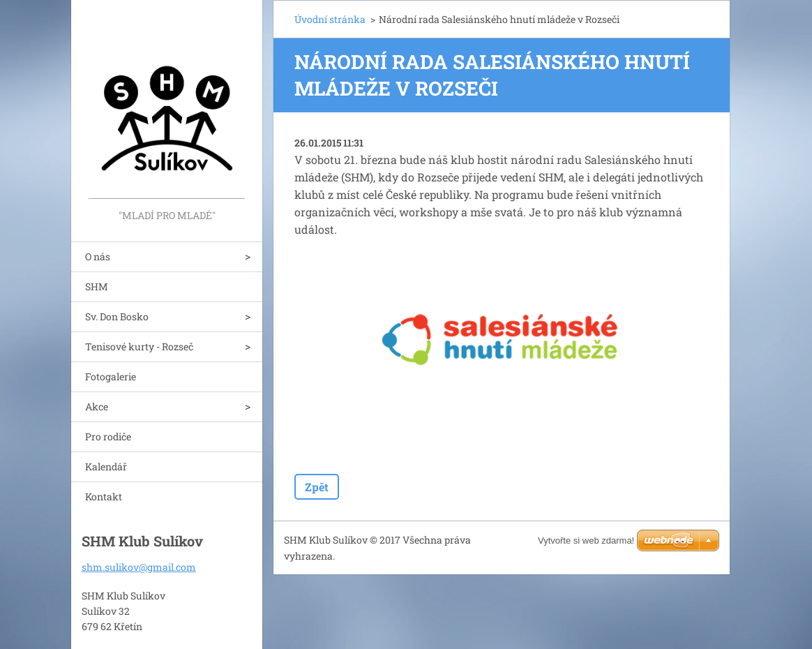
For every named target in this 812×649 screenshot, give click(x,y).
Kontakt (104, 497)
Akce (97, 406)
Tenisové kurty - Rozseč (139, 346)
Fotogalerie (111, 376)
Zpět (317, 487)
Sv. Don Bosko (117, 316)
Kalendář (106, 467)
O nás (98, 256)
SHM (97, 286)
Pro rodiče (108, 437)
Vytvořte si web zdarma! (586, 540)
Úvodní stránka (330, 19)
